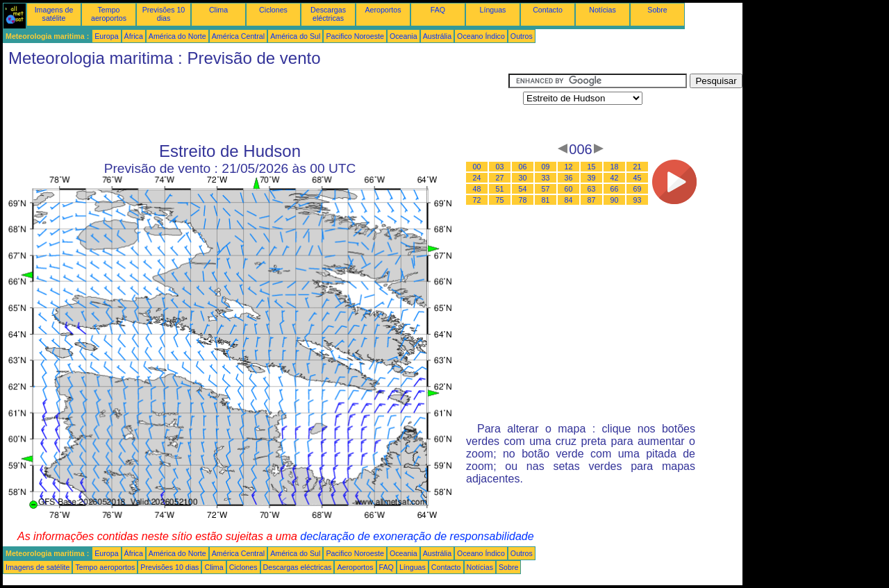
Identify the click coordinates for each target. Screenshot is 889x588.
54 (523, 189)
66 (615, 189)
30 (523, 178)
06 (523, 167)
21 (638, 167)
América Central (238, 36)
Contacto (548, 10)
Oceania (404, 36)
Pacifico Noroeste (355, 36)
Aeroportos (383, 10)
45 (638, 178)
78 (523, 200)
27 (500, 178)
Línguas (493, 10)
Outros (522, 36)
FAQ (438, 10)
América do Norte (177, 36)
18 (615, 167)
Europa (106, 36)
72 (477, 200)
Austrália (437, 36)
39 (592, 178)
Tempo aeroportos (109, 14)
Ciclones (273, 10)
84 (569, 200)
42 (615, 178)
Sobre (657, 10)
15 (592, 167)
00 (477, 167)
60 (569, 189)
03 (500, 167)
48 (477, 189)
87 (592, 200)
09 (546, 167)
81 (546, 200)
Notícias (603, 10)
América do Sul (295, 36)
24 (477, 178)
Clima (218, 10)
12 (569, 167)
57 (546, 189)
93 (638, 200)
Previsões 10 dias (164, 14)
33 (546, 178)
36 (569, 178)
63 (592, 189)
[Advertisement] (256, 105)
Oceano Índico (481, 36)
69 (638, 189)
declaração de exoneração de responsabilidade (417, 536)
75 (500, 200)
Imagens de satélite (54, 14)
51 (500, 189)
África (134, 36)
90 (615, 200)
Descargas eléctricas (328, 14)
